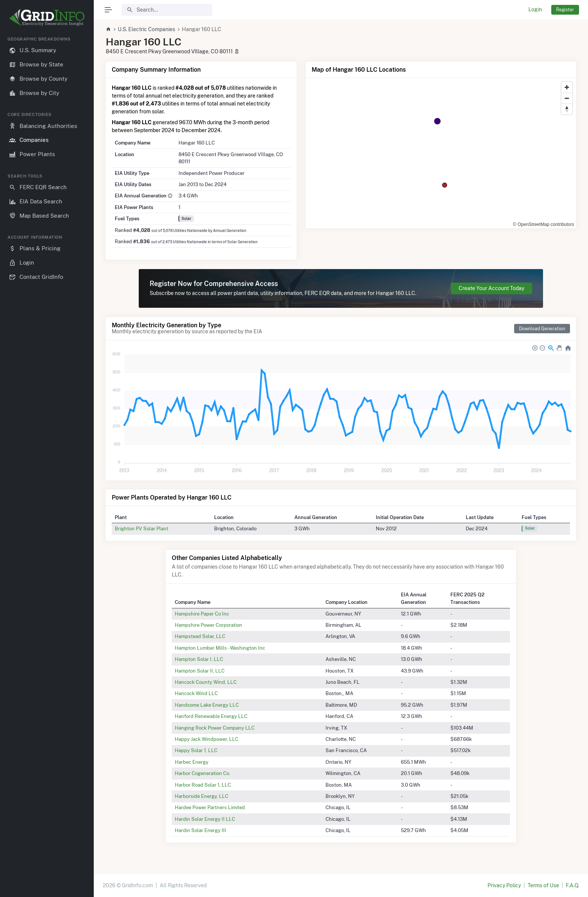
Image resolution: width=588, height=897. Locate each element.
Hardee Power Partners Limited (210, 807)
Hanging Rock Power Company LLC (215, 728)
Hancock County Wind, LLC (206, 682)
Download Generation (542, 329)
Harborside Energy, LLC (202, 796)
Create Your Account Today (491, 288)
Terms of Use (543, 885)
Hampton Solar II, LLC (200, 671)
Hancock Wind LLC (196, 693)
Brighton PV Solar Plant (142, 528)
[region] (47, 461)
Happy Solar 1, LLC (196, 750)
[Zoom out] (567, 98)
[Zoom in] (567, 87)
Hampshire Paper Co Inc (202, 614)
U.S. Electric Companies (146, 29)
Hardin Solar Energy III (200, 830)
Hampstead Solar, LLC (200, 636)
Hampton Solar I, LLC (199, 659)
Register (565, 10)
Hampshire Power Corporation (208, 625)
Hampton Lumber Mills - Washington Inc (220, 648)
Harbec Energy (192, 762)
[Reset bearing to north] (567, 109)
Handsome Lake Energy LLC (207, 705)
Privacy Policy (504, 885)
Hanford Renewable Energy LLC (211, 716)
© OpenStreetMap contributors (544, 224)
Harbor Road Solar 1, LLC (203, 785)
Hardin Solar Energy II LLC (205, 819)
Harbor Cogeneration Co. (202, 773)
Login (535, 9)
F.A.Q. (572, 885)
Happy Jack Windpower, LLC (207, 739)
